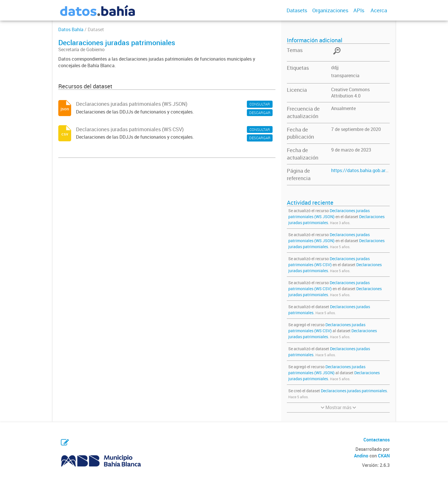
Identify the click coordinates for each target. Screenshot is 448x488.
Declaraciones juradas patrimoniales (354, 391)
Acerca (379, 10)
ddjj (335, 67)
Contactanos (377, 440)
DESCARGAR (260, 113)
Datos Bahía (71, 29)
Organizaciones (330, 10)
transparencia (345, 75)
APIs (359, 10)
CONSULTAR (260, 104)
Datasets (297, 10)
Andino (361, 456)
